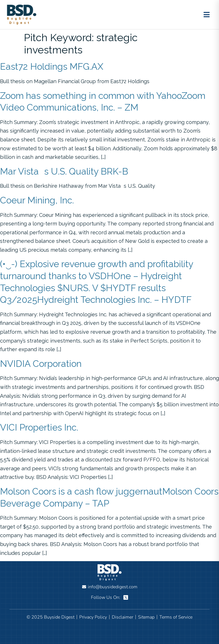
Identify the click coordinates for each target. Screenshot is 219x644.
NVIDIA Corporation (41, 364)
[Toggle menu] (206, 15)
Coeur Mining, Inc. (37, 200)
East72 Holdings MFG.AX (52, 66)
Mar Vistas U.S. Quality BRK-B (64, 171)
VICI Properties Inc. (39, 427)
